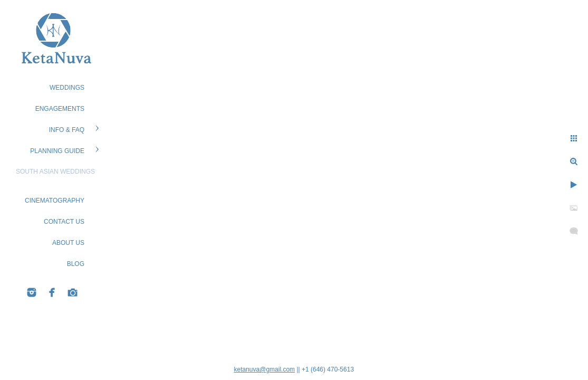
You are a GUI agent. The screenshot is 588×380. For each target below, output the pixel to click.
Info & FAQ (67, 130)
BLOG (76, 264)
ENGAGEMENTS (60, 109)
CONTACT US (64, 222)
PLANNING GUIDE (57, 151)
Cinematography (55, 201)
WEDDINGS (67, 88)
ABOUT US (68, 243)
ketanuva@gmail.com (265, 369)
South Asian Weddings (55, 172)
